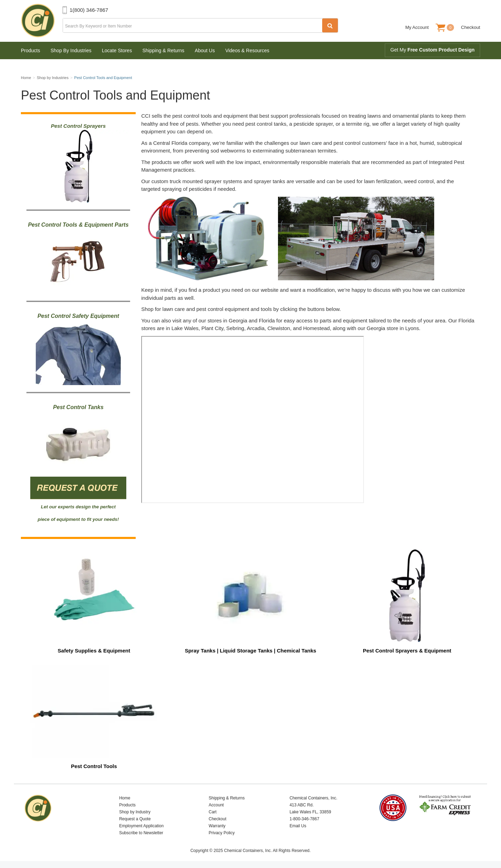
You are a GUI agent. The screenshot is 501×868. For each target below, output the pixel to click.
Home (125, 798)
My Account (417, 27)
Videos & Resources (247, 50)
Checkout (471, 27)
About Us (205, 50)
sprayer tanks (269, 181)
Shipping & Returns (163, 50)
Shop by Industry (135, 812)
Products (30, 50)
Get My (432, 50)
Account (216, 805)
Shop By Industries (71, 50)
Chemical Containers (42, 21)
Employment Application (141, 826)
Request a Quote (135, 819)
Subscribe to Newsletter (141, 833)
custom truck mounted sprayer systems (197, 181)
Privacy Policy (222, 833)
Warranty (217, 826)
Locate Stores (117, 50)
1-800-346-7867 (304, 819)
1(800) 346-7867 (89, 10)
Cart (213, 812)
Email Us (298, 826)
